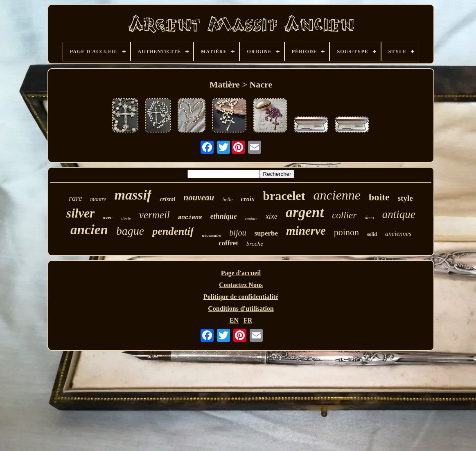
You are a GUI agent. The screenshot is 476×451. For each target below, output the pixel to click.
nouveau (199, 197)
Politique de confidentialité (241, 297)
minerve (306, 231)
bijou (238, 233)
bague (130, 231)
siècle (126, 218)
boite (379, 197)
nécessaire (211, 235)
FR (248, 320)
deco (369, 218)
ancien (89, 230)
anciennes (398, 234)
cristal (167, 199)
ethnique (224, 216)
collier (344, 215)
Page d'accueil (241, 273)
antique (399, 214)
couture (251, 219)
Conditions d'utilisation (241, 309)
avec (108, 217)
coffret (228, 243)
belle (227, 199)
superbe (266, 233)
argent (305, 212)
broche (255, 244)
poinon (346, 232)
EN (234, 320)
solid (372, 234)
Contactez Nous (241, 285)
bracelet (284, 196)
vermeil (155, 215)
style (405, 198)
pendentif (173, 231)
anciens (190, 218)
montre (98, 199)
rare (75, 198)
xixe (272, 216)
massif (133, 195)
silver (80, 213)
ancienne (337, 195)
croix (248, 199)
